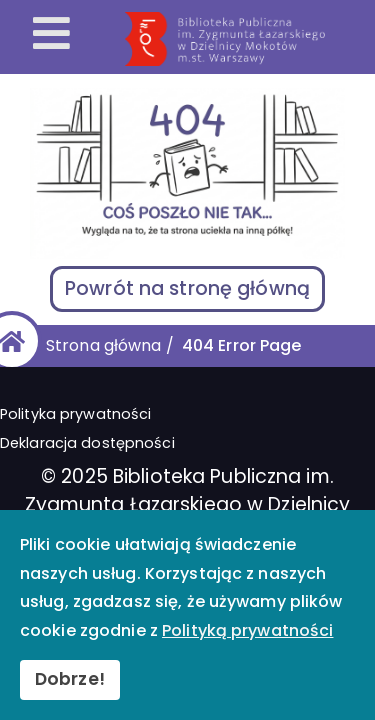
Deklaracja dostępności (87, 443)
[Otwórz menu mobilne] (51, 35)
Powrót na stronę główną (187, 288)
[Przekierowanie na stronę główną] (246, 39)
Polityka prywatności (75, 414)
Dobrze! (70, 679)
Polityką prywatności (247, 630)
